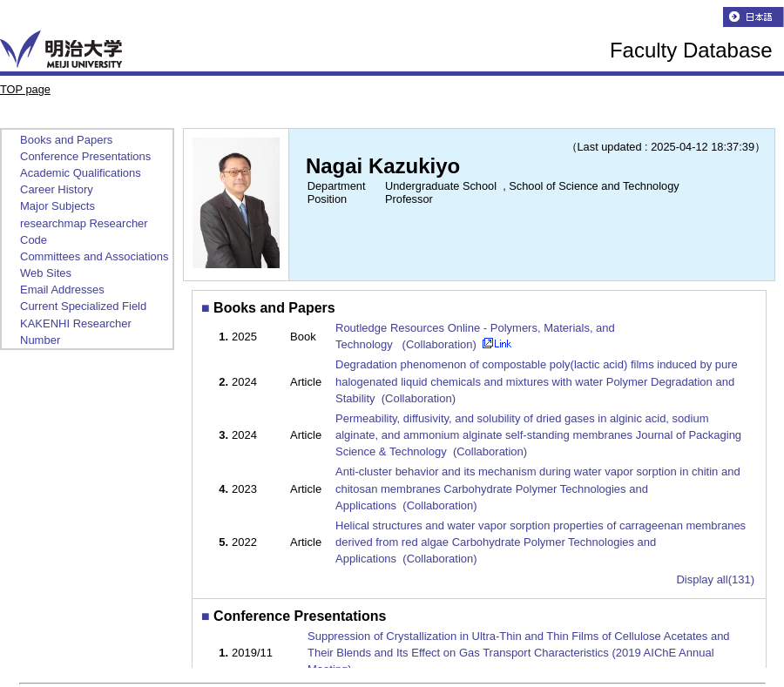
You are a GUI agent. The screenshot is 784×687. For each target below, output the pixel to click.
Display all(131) (715, 579)
